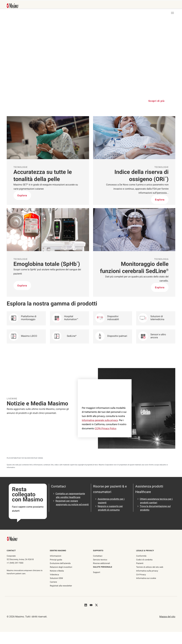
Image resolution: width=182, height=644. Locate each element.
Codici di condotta (144, 560)
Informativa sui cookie (146, 578)
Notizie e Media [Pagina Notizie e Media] (57, 571)
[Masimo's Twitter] (96, 605)
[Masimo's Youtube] (91, 605)
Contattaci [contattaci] (98, 556)
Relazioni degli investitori (61, 567)
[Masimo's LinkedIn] (86, 605)
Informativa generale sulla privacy (100, 420)
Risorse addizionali (102, 563)
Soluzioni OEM (56, 578)
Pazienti (140, 563)
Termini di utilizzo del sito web (150, 567)
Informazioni (56, 556)
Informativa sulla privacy (147, 571)
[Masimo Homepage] (13, 539)
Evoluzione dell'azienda (60, 563)
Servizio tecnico (100, 560)
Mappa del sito (167, 617)
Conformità (141, 556)
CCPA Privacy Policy (105, 429)
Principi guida (56, 560)
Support (97, 572)
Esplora (22, 195)
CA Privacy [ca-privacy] (141, 575)
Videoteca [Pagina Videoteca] (54, 575)
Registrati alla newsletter (61, 586)
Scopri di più (156, 101)
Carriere (53, 582)
